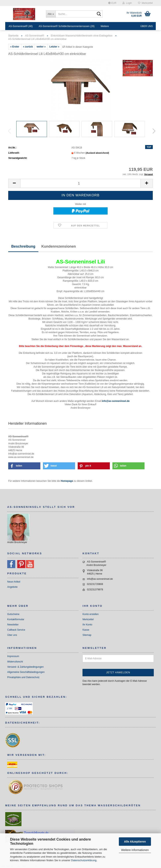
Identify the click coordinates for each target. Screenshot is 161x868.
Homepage (67, 481)
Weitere (105, 26)
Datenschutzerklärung (84, 860)
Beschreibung (23, 246)
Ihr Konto (87, 625)
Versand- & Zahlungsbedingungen (25, 667)
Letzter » (54, 47)
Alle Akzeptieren (135, 842)
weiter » (41, 47)
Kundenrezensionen (59, 246)
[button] (112, 3)
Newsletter (13, 625)
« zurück (28, 47)
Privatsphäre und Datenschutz (23, 677)
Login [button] (127, 3)
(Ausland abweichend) (97, 153)
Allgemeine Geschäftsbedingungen (26, 672)
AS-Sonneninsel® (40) (21, 26)
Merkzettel (145, 3)
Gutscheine (13, 614)
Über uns (147, 26)
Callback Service (16, 630)
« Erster (15, 47)
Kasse (86, 630)
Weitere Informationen (135, 850)
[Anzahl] (80, 183)
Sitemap (87, 635)
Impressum (13, 656)
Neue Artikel (14, 582)
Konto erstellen (91, 614)
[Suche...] (51, 14)
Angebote (12, 587)
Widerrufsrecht (15, 662)
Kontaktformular (16, 619)
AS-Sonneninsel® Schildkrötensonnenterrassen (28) (67, 26)
